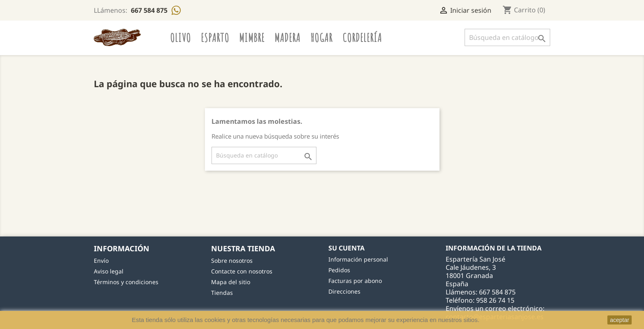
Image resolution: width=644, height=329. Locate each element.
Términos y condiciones (126, 282)
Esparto (215, 37)
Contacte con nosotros (242, 271)
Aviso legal (109, 271)
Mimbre (252, 37)
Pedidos (339, 270)
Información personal (358, 259)
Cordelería (362, 37)
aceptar (620, 320)
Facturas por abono (355, 281)
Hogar (321, 37)
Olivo (180, 37)
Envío (101, 261)
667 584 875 (150, 10)
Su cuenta (346, 248)
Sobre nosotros (232, 261)
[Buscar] (507, 37)
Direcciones (344, 291)
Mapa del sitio (231, 282)
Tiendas (222, 293)
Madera (287, 37)
